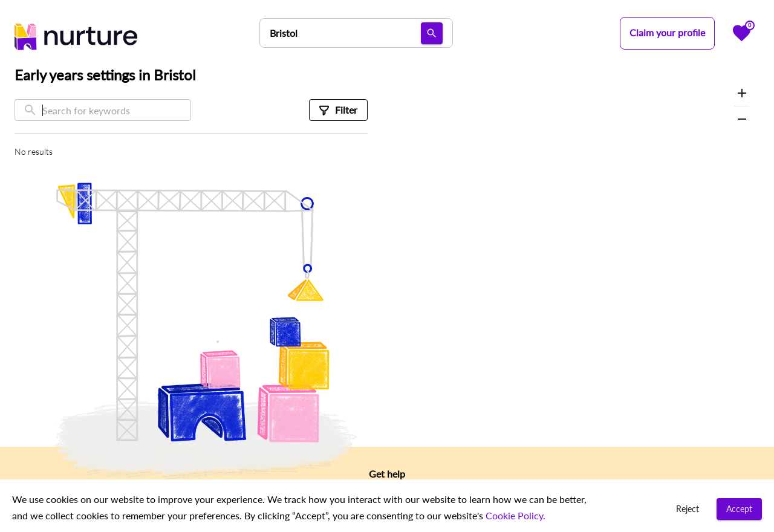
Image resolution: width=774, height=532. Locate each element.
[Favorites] (742, 33)
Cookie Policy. (514, 515)
